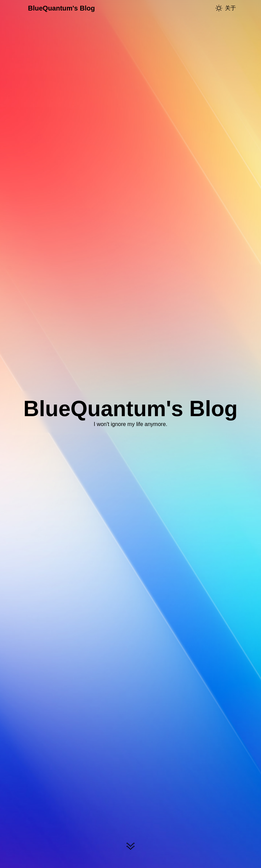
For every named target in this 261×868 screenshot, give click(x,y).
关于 (230, 8)
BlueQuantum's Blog (61, 8)
